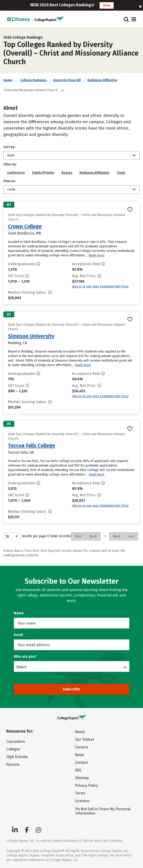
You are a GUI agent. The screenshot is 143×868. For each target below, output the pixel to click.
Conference (16, 173)
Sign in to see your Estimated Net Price (100, 287)
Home (8, 80)
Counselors (16, 742)
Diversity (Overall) (67, 80)
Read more (97, 255)
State (121, 173)
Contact (81, 762)
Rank (11, 155)
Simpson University (31, 336)
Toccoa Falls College (32, 446)
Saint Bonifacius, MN (24, 233)
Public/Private (43, 173)
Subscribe (71, 689)
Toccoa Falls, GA (21, 452)
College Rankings (33, 80)
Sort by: (9, 147)
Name (19, 613)
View (107, 5)
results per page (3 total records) (37, 536)
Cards (11, 189)
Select (21, 667)
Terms (80, 793)
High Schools (17, 757)
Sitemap (82, 778)
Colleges (13, 749)
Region (67, 173)
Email (18, 635)
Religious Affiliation (102, 80)
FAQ (78, 770)
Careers (82, 747)
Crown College (25, 226)
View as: (10, 181)
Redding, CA (17, 343)
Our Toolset (85, 739)
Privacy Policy (86, 786)
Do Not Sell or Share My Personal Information (103, 811)
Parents (13, 765)
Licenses (82, 801)
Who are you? (25, 656)
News (80, 755)
